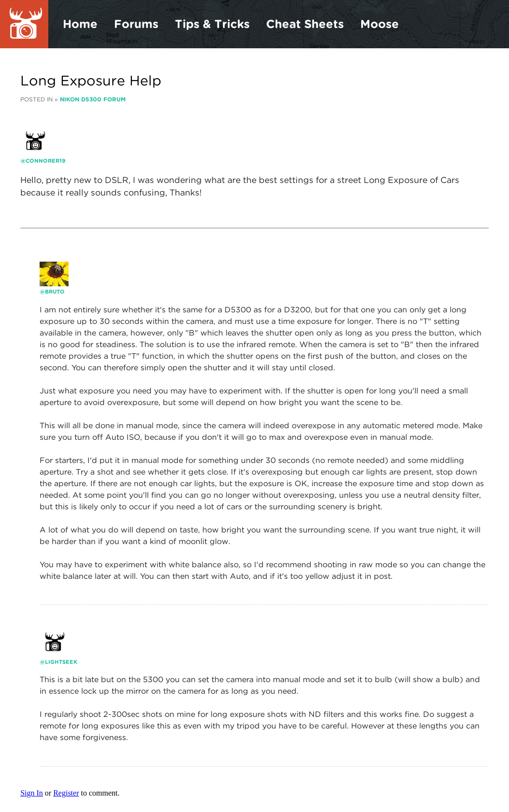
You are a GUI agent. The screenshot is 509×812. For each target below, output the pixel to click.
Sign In (32, 793)
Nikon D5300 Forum (93, 99)
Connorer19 (45, 161)
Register (66, 793)
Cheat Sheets (305, 24)
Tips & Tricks (212, 24)
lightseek (61, 662)
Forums (136, 24)
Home (80, 24)
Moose (380, 24)
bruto (55, 292)
